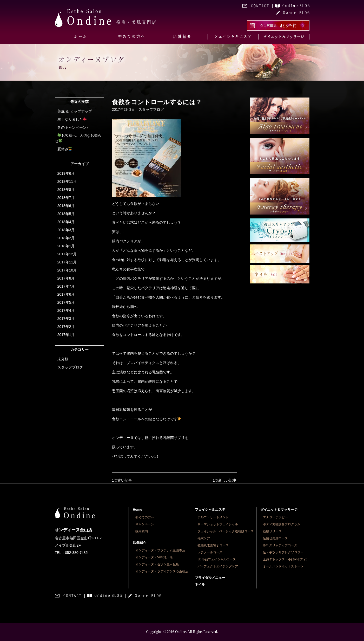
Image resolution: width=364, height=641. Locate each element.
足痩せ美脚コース (275, 538)
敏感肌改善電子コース (213, 545)
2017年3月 (66, 319)
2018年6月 (66, 206)
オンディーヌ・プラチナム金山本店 (160, 550)
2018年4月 (66, 222)
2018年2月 (66, 238)
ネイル (200, 584)
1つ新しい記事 (225, 480)
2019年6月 (66, 173)
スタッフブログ (70, 367)
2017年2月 (66, 327)
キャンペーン (145, 524)
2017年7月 (66, 286)
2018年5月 (66, 214)
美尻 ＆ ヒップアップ (75, 111)
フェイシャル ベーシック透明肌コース (226, 531)
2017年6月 (66, 294)
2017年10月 (67, 270)
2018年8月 (66, 190)
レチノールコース (210, 552)
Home (137, 510)
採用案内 (142, 531)
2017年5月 (66, 302)
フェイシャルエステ (210, 510)
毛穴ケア (204, 538)
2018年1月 (66, 246)
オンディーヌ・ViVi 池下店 (154, 557)
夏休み (65, 149)
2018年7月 (66, 198)
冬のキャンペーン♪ (73, 127)
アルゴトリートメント (213, 517)
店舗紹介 (140, 543)
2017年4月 (66, 310)
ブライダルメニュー (210, 578)
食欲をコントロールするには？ (157, 102)
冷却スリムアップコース (280, 545)
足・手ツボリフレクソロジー (283, 552)
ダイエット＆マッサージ (279, 510)
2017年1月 (66, 335)
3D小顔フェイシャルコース (217, 559)
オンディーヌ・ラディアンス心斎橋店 (162, 571)
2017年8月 (66, 278)
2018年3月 (66, 230)
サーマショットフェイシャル (218, 524)
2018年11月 (67, 182)
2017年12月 (67, 254)
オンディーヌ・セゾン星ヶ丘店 (157, 564)
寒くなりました (72, 119)
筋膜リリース (272, 531)
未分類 (63, 359)
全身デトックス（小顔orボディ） (286, 559)
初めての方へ (145, 517)
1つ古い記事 (122, 480)
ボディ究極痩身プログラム (282, 524)
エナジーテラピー (275, 517)
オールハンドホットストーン (283, 566)
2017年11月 (67, 262)
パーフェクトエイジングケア (218, 566)
